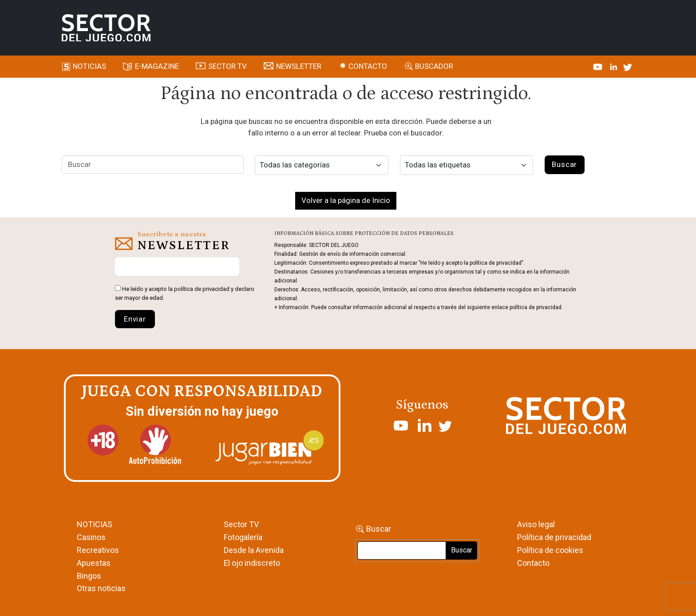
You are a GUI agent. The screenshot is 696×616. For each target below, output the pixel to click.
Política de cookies (550, 550)
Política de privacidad (554, 537)
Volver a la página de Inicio (346, 200)
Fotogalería (243, 537)
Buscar (379, 529)
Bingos (89, 576)
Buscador (434, 66)
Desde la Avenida (254, 550)
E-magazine (157, 66)
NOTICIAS (95, 524)
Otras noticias (101, 588)
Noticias (89, 66)
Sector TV (241, 524)
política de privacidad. (536, 307)
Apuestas (94, 563)
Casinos (91, 537)
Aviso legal (536, 524)
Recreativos (98, 550)
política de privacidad (202, 289)
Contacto (368, 66)
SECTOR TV (227, 66)
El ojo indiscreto (252, 563)
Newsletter (299, 66)
